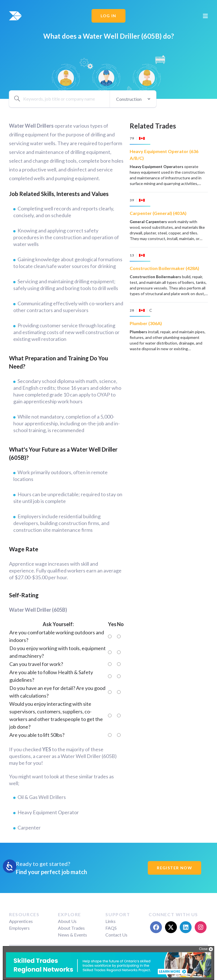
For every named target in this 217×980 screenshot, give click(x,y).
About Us (67, 921)
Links (110, 921)
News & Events (72, 935)
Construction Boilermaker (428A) (164, 268)
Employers (19, 928)
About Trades (71, 928)
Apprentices (21, 921)
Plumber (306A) (146, 323)
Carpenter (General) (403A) (158, 213)
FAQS (111, 928)
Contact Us (116, 935)
